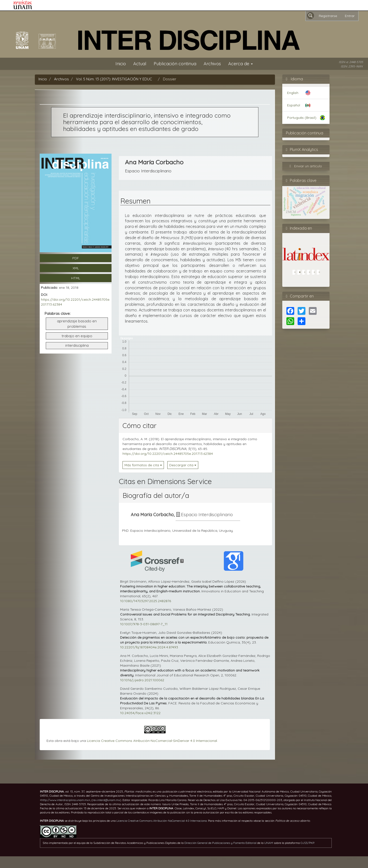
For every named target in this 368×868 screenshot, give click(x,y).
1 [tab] (296, 273)
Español (294, 105)
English (293, 93)
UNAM (269, 843)
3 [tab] (306, 273)
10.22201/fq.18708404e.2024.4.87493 (149, 647)
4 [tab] (311, 273)
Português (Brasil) (302, 118)
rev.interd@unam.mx (106, 800)
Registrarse (328, 16)
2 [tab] (301, 273)
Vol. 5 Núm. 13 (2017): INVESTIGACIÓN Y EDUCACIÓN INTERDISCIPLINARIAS (138, 79)
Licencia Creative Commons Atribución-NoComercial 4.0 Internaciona (162, 821)
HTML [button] (76, 278)
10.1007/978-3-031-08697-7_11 (144, 624)
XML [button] (76, 268)
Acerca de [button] (241, 64)
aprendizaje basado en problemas (77, 324)
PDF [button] (76, 258)
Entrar (350, 16)
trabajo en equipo (77, 336)
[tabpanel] (305, 248)
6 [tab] (321, 273)
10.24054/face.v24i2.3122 (140, 713)
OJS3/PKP (307, 843)
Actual (140, 64)
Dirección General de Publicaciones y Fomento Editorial (220, 843)
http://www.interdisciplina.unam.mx (65, 800)
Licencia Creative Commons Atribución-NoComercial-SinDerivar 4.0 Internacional (152, 741)
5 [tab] (316, 273)
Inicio (121, 64)
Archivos (212, 64)
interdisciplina (77, 345)
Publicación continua (175, 64)
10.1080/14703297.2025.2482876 (146, 601)
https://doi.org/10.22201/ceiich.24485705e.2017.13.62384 (168, 454)
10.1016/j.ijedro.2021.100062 (142, 680)
